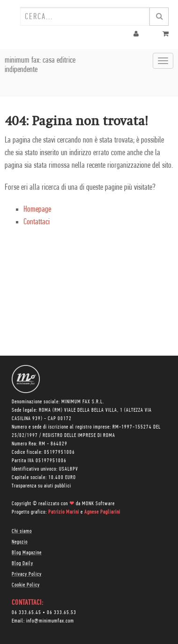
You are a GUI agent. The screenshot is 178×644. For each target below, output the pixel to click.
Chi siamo (22, 531)
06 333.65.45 (26, 613)
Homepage (37, 210)
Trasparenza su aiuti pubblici (41, 486)
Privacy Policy (27, 574)
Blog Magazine (27, 553)
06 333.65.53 (62, 613)
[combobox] (85, 16)
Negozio (20, 542)
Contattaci (37, 222)
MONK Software (98, 504)
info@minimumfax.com (50, 621)
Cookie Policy (26, 585)
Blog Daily (22, 564)
